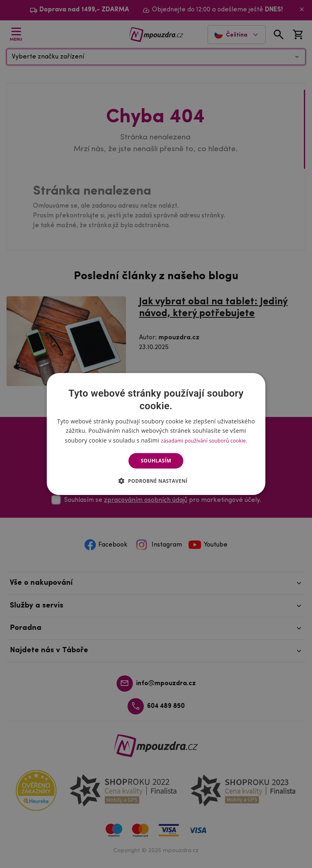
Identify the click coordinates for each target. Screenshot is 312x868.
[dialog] (156, 434)
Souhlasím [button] (156, 461)
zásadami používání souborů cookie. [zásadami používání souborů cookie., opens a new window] (204, 441)
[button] (156, 481)
